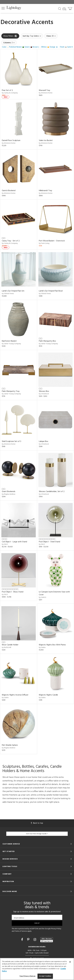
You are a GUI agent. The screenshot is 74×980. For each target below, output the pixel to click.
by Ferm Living (44, 243)
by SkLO (5, 544)
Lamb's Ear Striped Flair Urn (13, 291)
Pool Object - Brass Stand (13, 592)
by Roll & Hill (6, 647)
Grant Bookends (9, 492)
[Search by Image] (64, 9)
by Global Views (8, 294)
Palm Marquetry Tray (11, 391)
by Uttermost (44, 394)
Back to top (37, 823)
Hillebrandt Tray (45, 191)
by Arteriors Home (46, 93)
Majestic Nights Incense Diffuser (15, 695)
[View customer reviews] (47, 940)
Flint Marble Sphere (10, 745)
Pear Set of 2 (7, 90)
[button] (3, 8)
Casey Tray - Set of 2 (11, 241)
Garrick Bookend (9, 191)
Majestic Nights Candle (48, 695)
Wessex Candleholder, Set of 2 (52, 492)
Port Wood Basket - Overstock (52, 241)
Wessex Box (44, 391)
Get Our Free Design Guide (37, 834)
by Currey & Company (10, 93)
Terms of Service (21, 931)
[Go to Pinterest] (29, 940)
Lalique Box (44, 441)
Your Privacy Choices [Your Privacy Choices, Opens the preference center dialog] (27, 976)
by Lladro (42, 647)
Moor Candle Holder (10, 645)
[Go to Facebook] (22, 940)
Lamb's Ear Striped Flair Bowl (51, 291)
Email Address (19, 918)
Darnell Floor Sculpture (11, 140)
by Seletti (42, 597)
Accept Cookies (45, 976)
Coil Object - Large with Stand (14, 542)
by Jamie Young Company (11, 344)
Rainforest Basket (9, 341)
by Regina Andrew (9, 494)
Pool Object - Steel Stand (49, 542)
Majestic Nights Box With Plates (52, 645)
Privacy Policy (56, 929)
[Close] (70, 962)
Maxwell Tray (44, 90)
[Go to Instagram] (35, 940)
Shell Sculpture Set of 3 (11, 441)
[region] (37, 969)
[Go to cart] (70, 8)
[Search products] (60, 8)
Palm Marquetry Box (47, 341)
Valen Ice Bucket (46, 140)
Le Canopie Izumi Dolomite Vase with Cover (54, 593)
